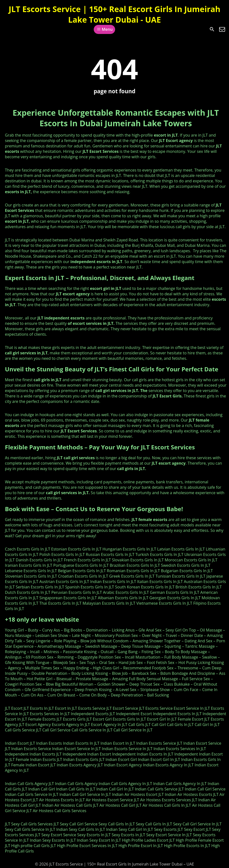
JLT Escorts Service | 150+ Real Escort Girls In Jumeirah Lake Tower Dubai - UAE (114, 14)
